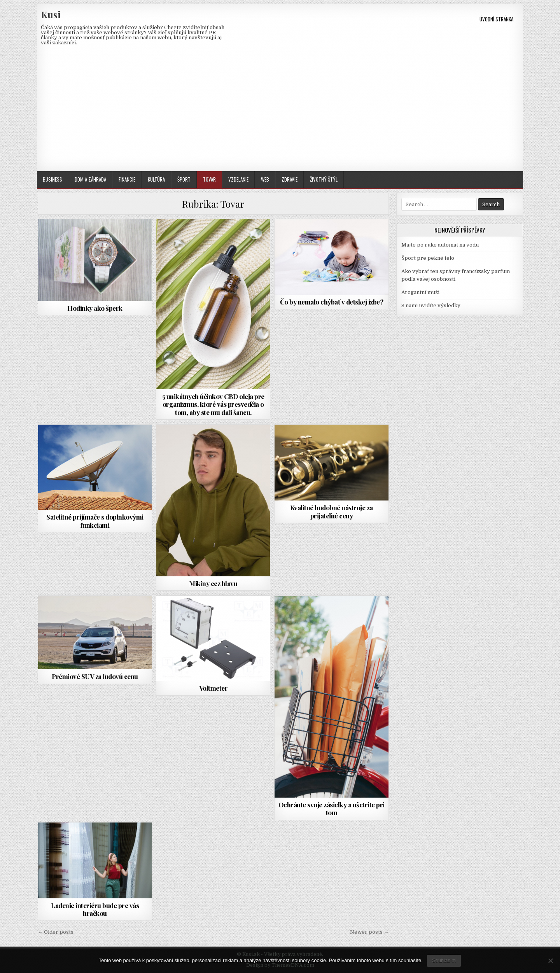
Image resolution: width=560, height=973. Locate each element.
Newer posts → (369, 932)
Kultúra (156, 179)
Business (52, 179)
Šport (184, 179)
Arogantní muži (420, 292)
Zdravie (290, 179)
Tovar (209, 179)
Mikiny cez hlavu (213, 583)
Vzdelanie (238, 179)
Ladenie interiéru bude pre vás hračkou (95, 909)
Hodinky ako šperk (95, 308)
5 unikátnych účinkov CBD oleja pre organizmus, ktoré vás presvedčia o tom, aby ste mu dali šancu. (213, 404)
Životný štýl (324, 179)
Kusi (51, 14)
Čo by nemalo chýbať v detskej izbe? (332, 302)
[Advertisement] (280, 113)
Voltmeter (213, 688)
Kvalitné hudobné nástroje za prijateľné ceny (332, 511)
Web (265, 179)
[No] (550, 961)
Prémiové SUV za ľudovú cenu (95, 676)
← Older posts (56, 932)
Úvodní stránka (496, 19)
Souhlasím (444, 960)
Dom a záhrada (90, 179)
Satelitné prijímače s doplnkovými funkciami (95, 521)
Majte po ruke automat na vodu (440, 245)
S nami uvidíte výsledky (431, 305)
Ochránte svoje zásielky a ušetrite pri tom (332, 808)
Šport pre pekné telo (428, 258)
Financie (127, 179)
